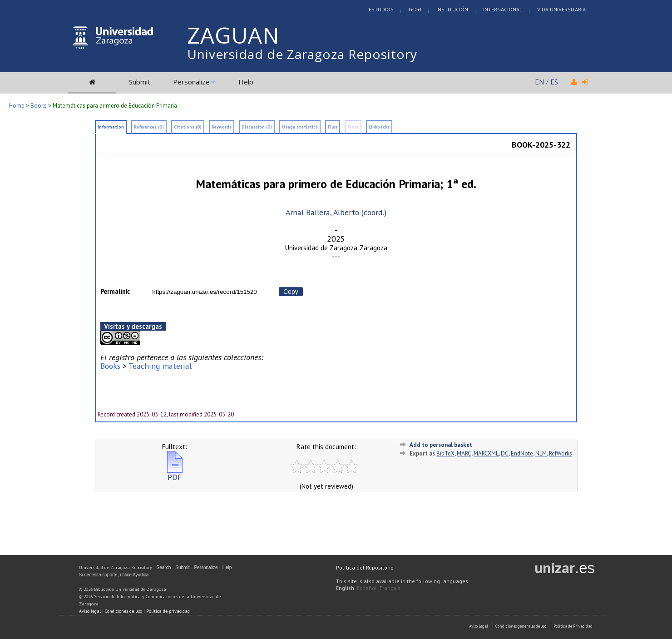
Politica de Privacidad (573, 626)
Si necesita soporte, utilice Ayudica (114, 575)
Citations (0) (188, 127)
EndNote (522, 453)
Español (367, 588)
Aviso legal (90, 611)
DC (505, 453)
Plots (353, 127)
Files (333, 127)
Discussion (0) (257, 127)
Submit (140, 82)
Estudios (381, 9)
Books (39, 106)
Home (17, 106)
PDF (175, 473)
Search (164, 567)
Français (390, 588)
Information (111, 127)
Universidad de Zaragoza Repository (302, 54)
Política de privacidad (168, 611)
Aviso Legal (479, 626)
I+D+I (415, 9)
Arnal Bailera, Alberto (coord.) (336, 212)
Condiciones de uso (124, 611)
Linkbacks (379, 127)
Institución (452, 9)
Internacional (503, 9)
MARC (464, 453)
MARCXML (486, 453)
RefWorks (561, 453)
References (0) (149, 127)
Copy (291, 292)
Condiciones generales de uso (521, 626)
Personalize (191, 82)
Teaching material (160, 366)
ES (554, 82)
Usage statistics (300, 127)
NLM (541, 453)
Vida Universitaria (561, 9)
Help (246, 82)
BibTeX (445, 453)
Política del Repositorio (365, 567)
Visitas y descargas (133, 326)
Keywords (222, 127)
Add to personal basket (441, 445)
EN (539, 82)
